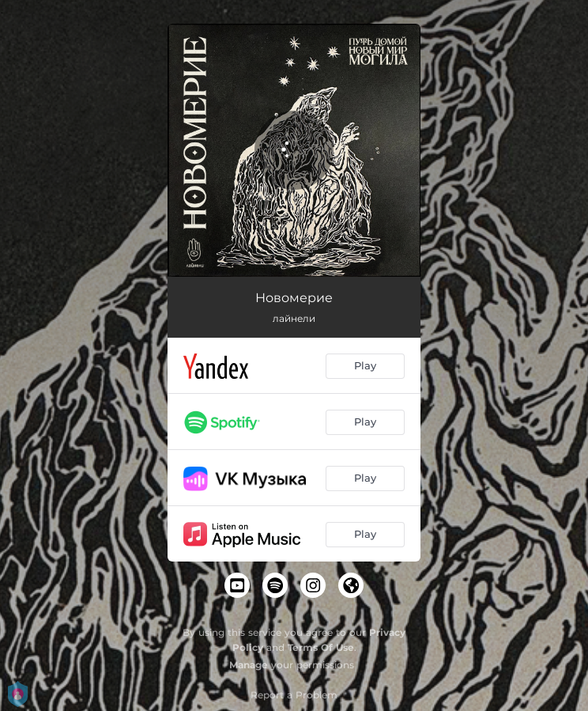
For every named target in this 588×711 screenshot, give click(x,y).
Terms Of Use (321, 647)
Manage (249, 665)
